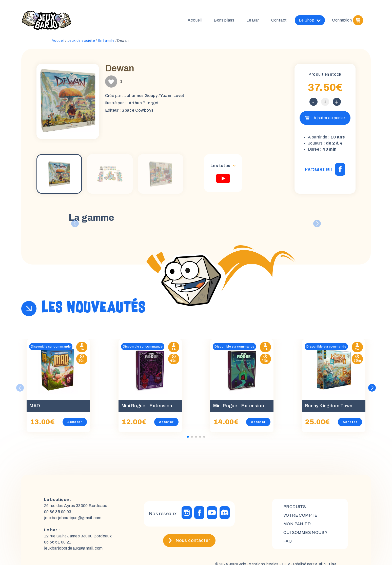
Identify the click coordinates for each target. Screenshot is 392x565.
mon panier (297, 524)
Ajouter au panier (329, 118)
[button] (372, 388)
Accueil (195, 20)
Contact (279, 20)
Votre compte (300, 516)
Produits (295, 507)
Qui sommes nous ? (306, 533)
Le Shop (310, 20)
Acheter (75, 422)
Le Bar (253, 20)
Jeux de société (81, 41)
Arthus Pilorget (144, 103)
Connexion (342, 20)
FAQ (288, 541)
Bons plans (224, 20)
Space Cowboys (138, 110)
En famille (106, 41)
